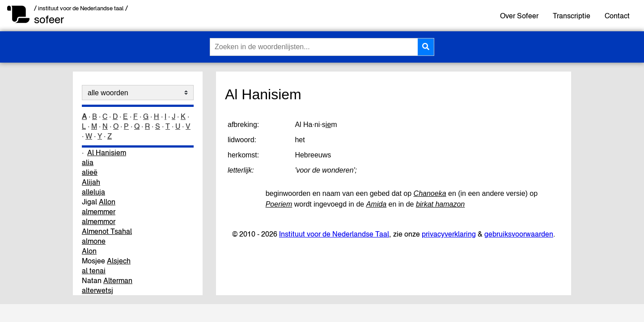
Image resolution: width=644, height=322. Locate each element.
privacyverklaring (449, 234)
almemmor (99, 221)
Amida (376, 204)
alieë (90, 172)
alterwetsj (97, 290)
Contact (617, 16)
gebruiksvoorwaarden (519, 234)
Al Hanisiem (107, 153)
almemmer (99, 212)
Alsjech (119, 261)
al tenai (94, 271)
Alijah (91, 182)
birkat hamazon (440, 204)
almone (94, 241)
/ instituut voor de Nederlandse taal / (81, 8)
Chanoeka (430, 193)
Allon (107, 202)
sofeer (49, 19)
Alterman (118, 280)
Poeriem (279, 204)
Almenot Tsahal (107, 231)
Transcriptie (572, 16)
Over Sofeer (519, 16)
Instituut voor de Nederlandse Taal (334, 234)
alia (88, 162)
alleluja (93, 192)
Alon (89, 251)
